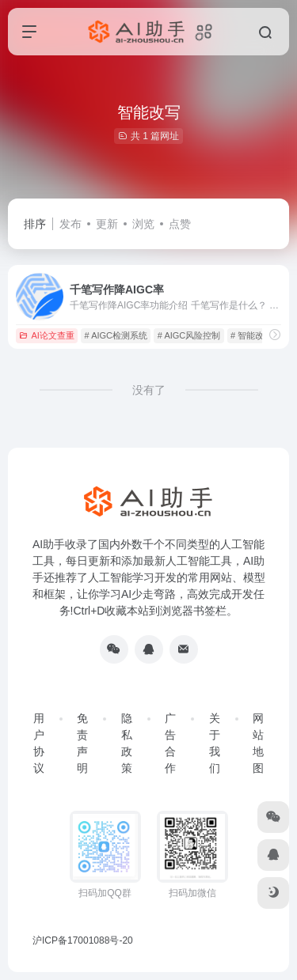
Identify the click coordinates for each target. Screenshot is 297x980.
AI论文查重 (46, 335)
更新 (107, 224)
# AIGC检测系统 (116, 335)
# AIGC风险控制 (189, 335)
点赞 (180, 224)
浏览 (143, 224)
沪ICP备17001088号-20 (83, 940)
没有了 (149, 390)
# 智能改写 (251, 335)
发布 (70, 224)
